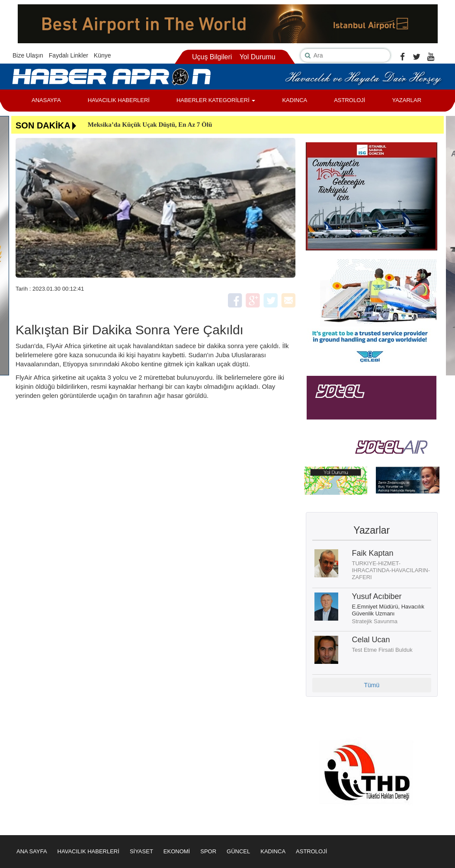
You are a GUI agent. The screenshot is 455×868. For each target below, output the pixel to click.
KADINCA (295, 100)
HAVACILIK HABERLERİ (119, 100)
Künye (103, 55)
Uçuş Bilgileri (212, 57)
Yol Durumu (258, 57)
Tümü (372, 685)
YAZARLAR (407, 100)
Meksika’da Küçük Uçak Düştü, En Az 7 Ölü (150, 125)
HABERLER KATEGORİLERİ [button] (216, 100)
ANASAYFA (46, 100)
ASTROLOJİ (349, 100)
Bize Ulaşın (28, 55)
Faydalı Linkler (69, 55)
